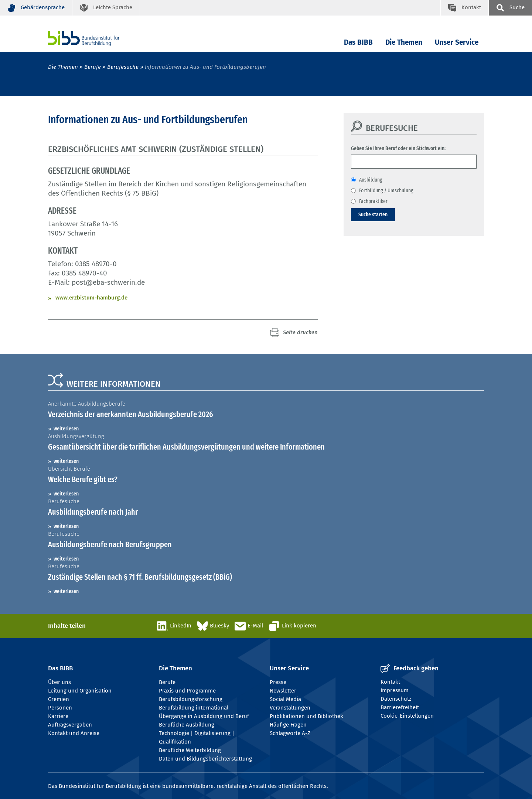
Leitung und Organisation (80, 691)
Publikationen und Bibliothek (306, 716)
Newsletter (283, 691)
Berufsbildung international (194, 708)
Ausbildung (371, 180)
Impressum (395, 690)
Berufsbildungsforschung (191, 699)
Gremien (59, 699)
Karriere (58, 716)
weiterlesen (66, 429)
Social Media (285, 699)
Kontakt (390, 682)
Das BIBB (358, 42)
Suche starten (373, 214)
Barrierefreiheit (400, 707)
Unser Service (457, 42)
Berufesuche (123, 67)
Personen (60, 708)
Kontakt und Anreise (74, 733)
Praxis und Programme (187, 691)
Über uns (59, 682)
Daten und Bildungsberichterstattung (205, 759)
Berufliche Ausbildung (187, 725)
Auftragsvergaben (70, 725)
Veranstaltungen (290, 708)
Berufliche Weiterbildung (190, 750)
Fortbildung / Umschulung (386, 190)
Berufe (93, 67)
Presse (278, 682)
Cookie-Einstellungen (407, 716)
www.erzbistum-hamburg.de (91, 298)
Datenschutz (396, 699)
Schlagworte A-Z (290, 733)
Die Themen (404, 42)
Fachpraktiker (373, 201)
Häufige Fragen (288, 725)
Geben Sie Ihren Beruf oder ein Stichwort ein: (398, 148)
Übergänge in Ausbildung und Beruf (204, 716)
